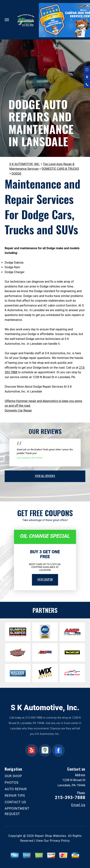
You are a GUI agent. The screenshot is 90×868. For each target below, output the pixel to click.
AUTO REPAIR (16, 789)
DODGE (16, 174)
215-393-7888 (34, 718)
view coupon (45, 579)
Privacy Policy (60, 841)
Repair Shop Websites (50, 836)
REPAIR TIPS (15, 796)
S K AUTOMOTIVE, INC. (25, 164)
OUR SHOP (13, 776)
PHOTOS (12, 782)
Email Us (78, 805)
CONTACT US (15, 802)
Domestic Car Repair (18, 410)
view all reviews (45, 476)
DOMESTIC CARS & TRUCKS (60, 169)
